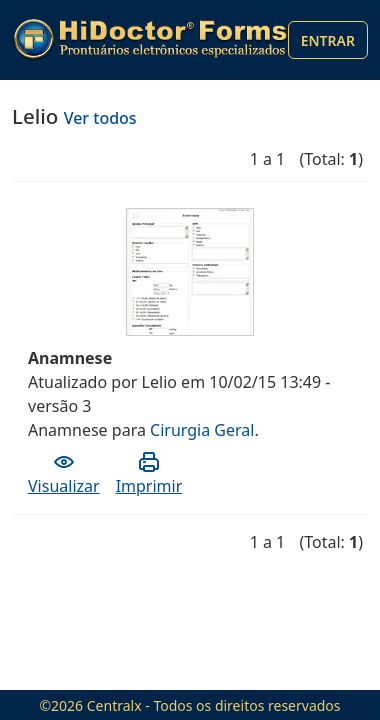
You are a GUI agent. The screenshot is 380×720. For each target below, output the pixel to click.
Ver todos (100, 118)
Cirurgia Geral (202, 430)
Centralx (114, 705)
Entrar (328, 40)
